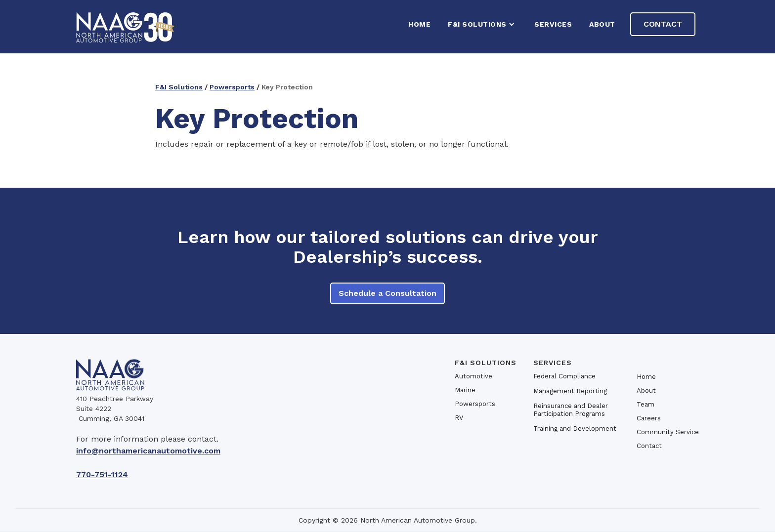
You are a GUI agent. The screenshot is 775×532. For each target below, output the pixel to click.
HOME (419, 24)
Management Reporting (570, 391)
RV (459, 418)
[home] (126, 27)
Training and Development (575, 429)
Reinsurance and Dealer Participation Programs (571, 410)
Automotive (474, 376)
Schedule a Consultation (387, 293)
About (602, 24)
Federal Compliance (564, 376)
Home (646, 377)
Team (646, 404)
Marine (465, 390)
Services (553, 24)
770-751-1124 (102, 474)
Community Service (668, 432)
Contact (663, 24)
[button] (483, 24)
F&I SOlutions (486, 363)
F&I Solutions (179, 87)
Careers (649, 418)
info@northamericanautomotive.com (148, 451)
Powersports (232, 87)
